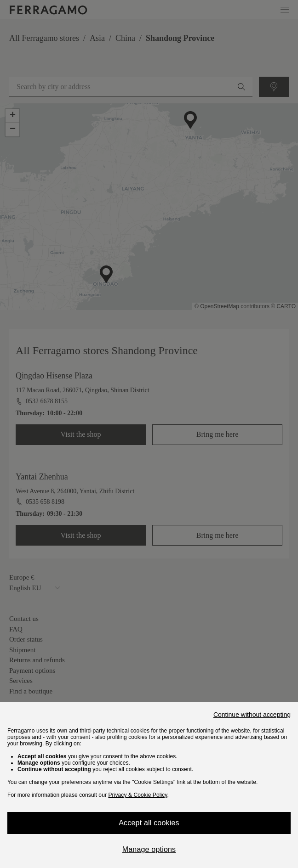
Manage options (149, 849)
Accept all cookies (149, 823)
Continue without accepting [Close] (252, 715)
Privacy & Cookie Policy (138, 795)
